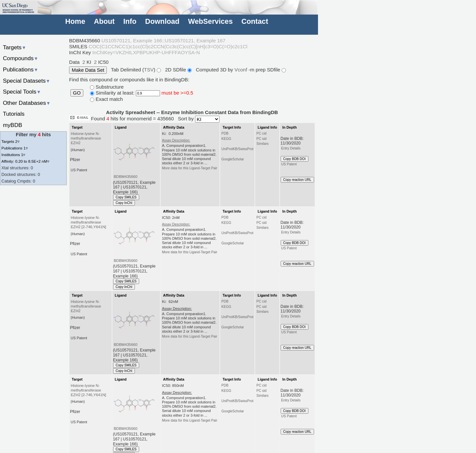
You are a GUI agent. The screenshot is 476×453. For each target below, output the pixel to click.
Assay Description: (176, 140)
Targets (15, 47)
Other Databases (27, 103)
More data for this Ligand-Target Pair (190, 168)
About (104, 21)
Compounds (21, 58)
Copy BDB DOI (295, 159)
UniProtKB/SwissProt (238, 149)
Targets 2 (10, 141)
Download (162, 21)
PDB (225, 133)
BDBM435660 (126, 177)
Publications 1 (14, 148)
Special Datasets (27, 81)
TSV (149, 70)
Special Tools (22, 92)
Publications (21, 69)
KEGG (226, 139)
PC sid (261, 139)
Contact (255, 21)
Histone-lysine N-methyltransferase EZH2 (86, 138)
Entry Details (291, 148)
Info (130, 21)
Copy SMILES (126, 197)
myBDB (13, 125)
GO (77, 93)
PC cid (261, 133)
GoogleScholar (233, 159)
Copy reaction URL (297, 180)
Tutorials (14, 114)
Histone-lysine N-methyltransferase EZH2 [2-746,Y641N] (88, 222)
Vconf (241, 70)
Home (75, 21)
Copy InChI (124, 203)
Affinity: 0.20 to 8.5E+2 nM (25, 161)
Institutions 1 (13, 155)
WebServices (210, 21)
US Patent (289, 164)
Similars (263, 144)
